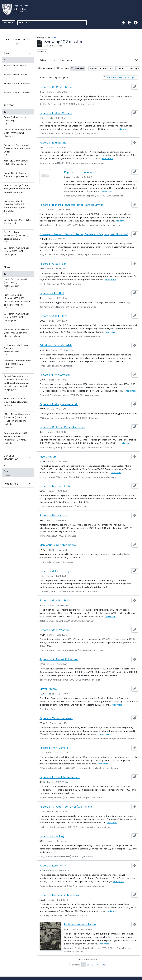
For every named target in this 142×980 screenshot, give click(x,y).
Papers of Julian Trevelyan (17, 94)
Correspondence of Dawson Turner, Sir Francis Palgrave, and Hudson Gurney (85, 234)
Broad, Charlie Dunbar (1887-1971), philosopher (16, 176)
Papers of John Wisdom (55, 630)
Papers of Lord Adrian (53, 866)
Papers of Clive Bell (52, 293)
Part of (8, 53)
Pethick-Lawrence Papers (17, 85)
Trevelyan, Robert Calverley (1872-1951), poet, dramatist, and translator (15, 208)
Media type (11, 484)
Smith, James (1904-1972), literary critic (17, 223)
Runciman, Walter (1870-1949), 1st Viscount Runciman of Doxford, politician (16, 440)
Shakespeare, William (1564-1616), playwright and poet (16, 404)
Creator (9, 105)
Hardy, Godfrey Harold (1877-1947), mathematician (15, 284)
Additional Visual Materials (56, 345)
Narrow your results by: (18, 41)
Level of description (11, 457)
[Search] (53, 23)
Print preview (46, 68)
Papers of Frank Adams (16, 76)
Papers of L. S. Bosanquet (80, 172)
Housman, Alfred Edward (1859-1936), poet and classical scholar (16, 334)
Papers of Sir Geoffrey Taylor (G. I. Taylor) (66, 807)
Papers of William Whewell (56, 718)
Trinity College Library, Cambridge (15, 120)
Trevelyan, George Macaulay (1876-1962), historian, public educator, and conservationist (17, 301)
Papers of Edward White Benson (60, 777)
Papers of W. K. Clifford (54, 748)
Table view (78, 68)
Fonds (10, 473)
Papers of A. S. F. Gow (53, 316)
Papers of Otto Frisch (53, 264)
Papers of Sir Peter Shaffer (56, 87)
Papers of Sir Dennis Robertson (59, 659)
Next (104, 965)
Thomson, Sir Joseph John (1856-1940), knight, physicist (17, 134)
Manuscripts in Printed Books (58, 545)
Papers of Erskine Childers (56, 113)
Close (54, 38)
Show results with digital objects (120, 77)
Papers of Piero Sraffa (15, 67)
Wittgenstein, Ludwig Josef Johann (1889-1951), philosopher (18, 253)
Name (8, 267)
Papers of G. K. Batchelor (55, 600)
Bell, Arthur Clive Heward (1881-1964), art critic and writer (17, 150)
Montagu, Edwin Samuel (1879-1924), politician (16, 164)
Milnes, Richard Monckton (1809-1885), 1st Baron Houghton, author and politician (17, 421)
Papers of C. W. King (52, 836)
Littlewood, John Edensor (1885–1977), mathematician (17, 350)
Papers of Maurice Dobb (55, 486)
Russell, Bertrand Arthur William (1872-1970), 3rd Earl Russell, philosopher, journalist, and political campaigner (16, 385)
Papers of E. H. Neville (53, 143)
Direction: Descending (127, 68)
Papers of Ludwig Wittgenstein (59, 404)
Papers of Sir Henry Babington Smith (62, 427)
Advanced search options (56, 60)
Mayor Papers (48, 689)
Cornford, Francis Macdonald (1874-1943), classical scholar (16, 237)
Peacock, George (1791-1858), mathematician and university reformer (17, 190)
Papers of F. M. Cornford (55, 375)
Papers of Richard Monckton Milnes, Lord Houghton (72, 205)
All (5, 60)
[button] (123, 23)
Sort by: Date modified (101, 68)
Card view (63, 68)
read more (121, 129)
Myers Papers (48, 457)
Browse (8, 23)
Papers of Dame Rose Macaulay (59, 895)
